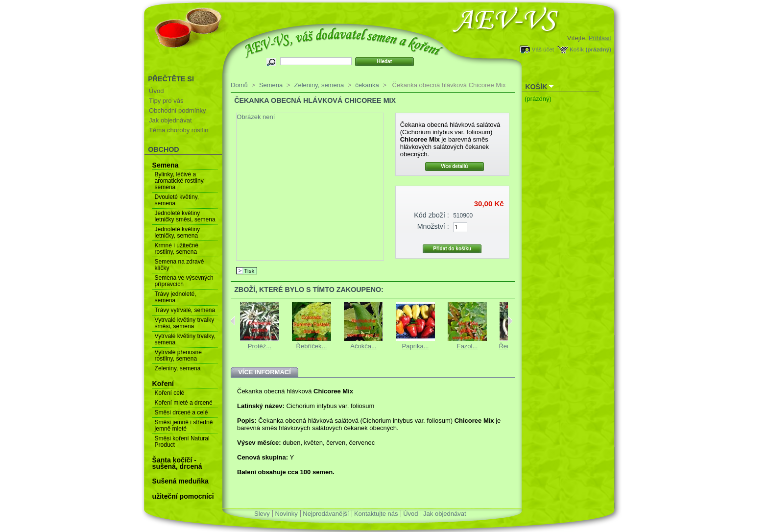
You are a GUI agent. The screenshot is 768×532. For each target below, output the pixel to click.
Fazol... (468, 346)
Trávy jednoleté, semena (176, 297)
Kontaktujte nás (376, 514)
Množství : (433, 226)
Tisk (249, 271)
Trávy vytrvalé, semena (185, 310)
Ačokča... (363, 346)
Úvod (156, 91)
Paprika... (416, 346)
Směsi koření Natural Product (182, 442)
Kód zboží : (432, 215)
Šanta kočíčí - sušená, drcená (177, 463)
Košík (577, 49)
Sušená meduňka (180, 481)
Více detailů (455, 166)
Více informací (264, 372)
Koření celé (170, 393)
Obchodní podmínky (177, 110)
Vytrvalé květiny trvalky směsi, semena (185, 323)
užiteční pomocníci (183, 496)
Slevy (262, 514)
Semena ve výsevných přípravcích (184, 281)
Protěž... (260, 346)
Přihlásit (600, 38)
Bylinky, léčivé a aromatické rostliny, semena (180, 181)
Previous (233, 321)
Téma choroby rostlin (179, 130)
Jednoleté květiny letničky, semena (178, 232)
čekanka (367, 85)
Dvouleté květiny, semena (177, 200)
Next (510, 321)
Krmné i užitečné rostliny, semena (177, 249)
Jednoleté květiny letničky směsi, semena (185, 216)
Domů (239, 85)
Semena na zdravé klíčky (180, 265)
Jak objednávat (170, 120)
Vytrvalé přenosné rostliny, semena (178, 355)
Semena (166, 165)
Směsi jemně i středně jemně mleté (184, 425)
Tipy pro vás (166, 101)
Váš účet (543, 49)
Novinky (286, 514)
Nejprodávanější (326, 514)
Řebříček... (312, 346)
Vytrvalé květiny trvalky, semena (185, 339)
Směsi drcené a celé (181, 412)
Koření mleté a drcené (184, 403)
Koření (163, 384)
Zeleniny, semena (178, 368)
